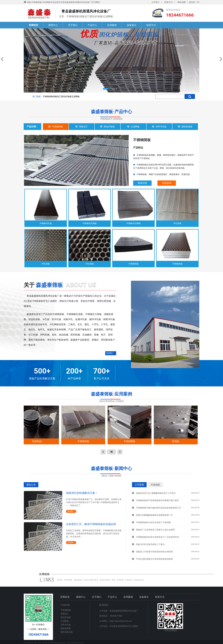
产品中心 (92, 25)
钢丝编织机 (78, 580)
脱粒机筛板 (66, 628)
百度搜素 (120, 580)
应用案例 (112, 25)
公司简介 (156, 2)
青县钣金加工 (139, 580)
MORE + (71, 511)
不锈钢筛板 (48, 96)
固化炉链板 (66, 96)
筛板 (113, 580)
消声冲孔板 (66, 625)
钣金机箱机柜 (105, 580)
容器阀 (60, 580)
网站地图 (182, 2)
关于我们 (73, 25)
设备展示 (132, 25)
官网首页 (34, 25)
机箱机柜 (129, 580)
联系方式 (169, 2)
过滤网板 (76, 96)
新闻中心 (53, 25)
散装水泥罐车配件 (91, 580)
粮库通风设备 (67, 632)
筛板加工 (57, 96)
